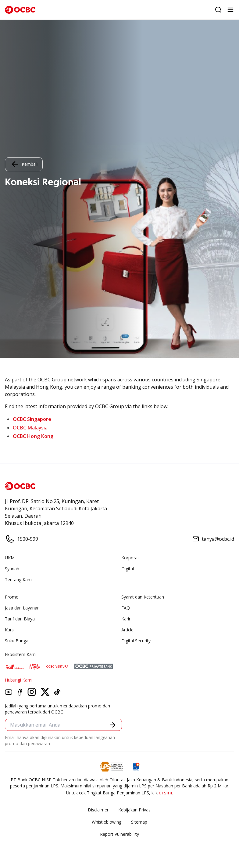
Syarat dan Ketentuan (143, 597)
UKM (10, 558)
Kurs (9, 630)
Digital (128, 569)
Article (127, 630)
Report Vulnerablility (120, 834)
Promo (12, 597)
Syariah (12, 569)
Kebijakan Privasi (135, 810)
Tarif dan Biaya (20, 619)
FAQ (126, 608)
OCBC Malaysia (30, 428)
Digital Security (136, 641)
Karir (126, 619)
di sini (165, 793)
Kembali (24, 164)
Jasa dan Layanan (22, 608)
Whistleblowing (107, 822)
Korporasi (131, 558)
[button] (113, 725)
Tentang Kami (19, 580)
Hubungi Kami (19, 680)
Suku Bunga (17, 641)
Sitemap (139, 822)
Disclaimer (98, 810)
